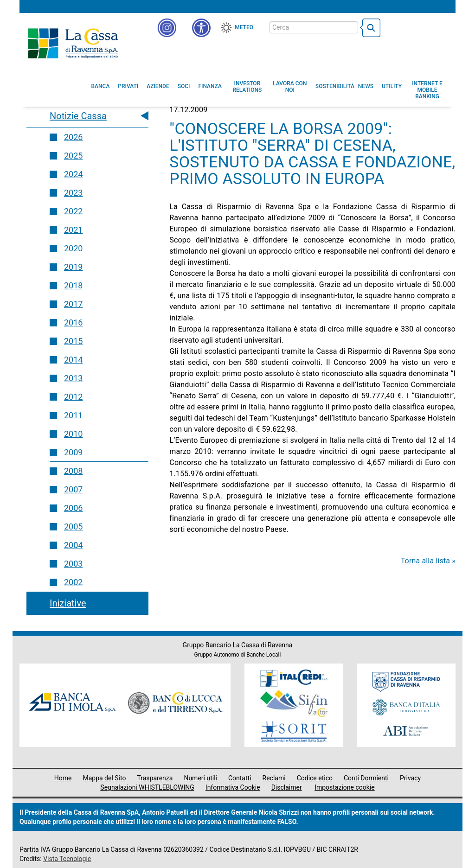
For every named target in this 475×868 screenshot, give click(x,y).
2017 (73, 304)
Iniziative (68, 603)
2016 (73, 322)
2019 (73, 267)
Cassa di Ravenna (73, 43)
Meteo (244, 27)
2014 (73, 360)
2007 (73, 489)
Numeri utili (200, 778)
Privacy (410, 778)
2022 (73, 211)
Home (63, 778)
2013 (73, 378)
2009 (73, 452)
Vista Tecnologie (67, 859)
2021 (73, 230)
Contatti (240, 778)
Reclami (274, 778)
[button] (201, 28)
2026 (73, 137)
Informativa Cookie (233, 787)
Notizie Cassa (78, 116)
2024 (73, 174)
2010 (73, 434)
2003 (73, 564)
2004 (73, 545)
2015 (73, 341)
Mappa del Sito (104, 778)
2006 (73, 508)
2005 (73, 527)
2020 (73, 248)
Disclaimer (287, 787)
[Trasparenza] (416, 27)
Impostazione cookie (345, 787)
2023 (73, 193)
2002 (73, 582)
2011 (73, 415)
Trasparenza (155, 778)
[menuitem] (101, 86)
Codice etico (315, 778)
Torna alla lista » (428, 561)
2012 (73, 397)
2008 (73, 471)
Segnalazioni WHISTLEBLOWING (147, 787)
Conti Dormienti (366, 778)
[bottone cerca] (370, 28)
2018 (73, 285)
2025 (73, 156)
